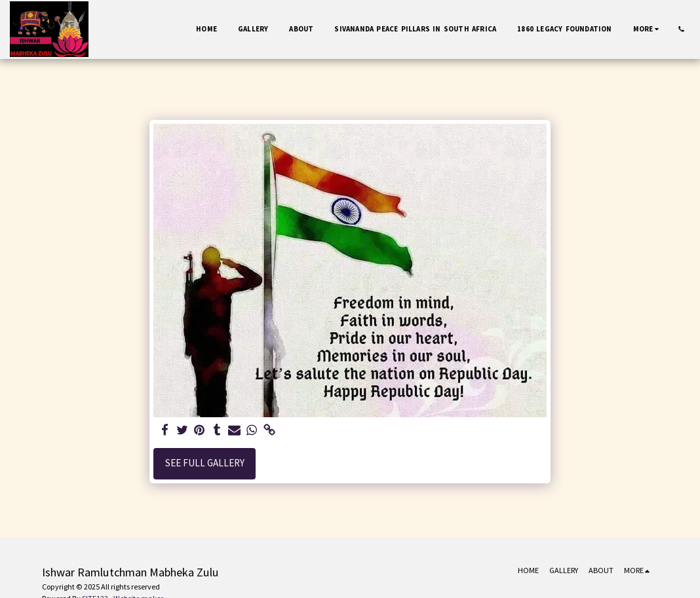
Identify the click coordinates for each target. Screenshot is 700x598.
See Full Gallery (205, 463)
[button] (681, 29)
